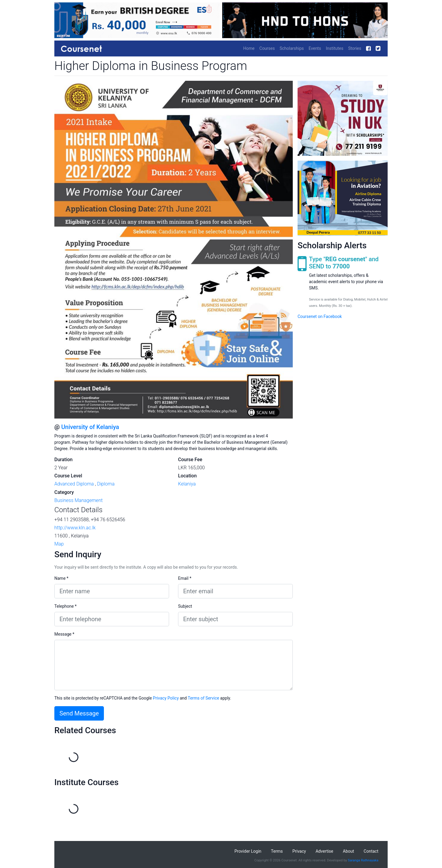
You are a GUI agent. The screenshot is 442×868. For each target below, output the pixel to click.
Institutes (335, 48)
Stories (355, 48)
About (348, 851)
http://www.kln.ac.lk (75, 528)
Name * (61, 578)
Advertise (324, 851)
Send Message (79, 713)
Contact (371, 851)
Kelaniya (187, 484)
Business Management (79, 500)
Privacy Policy (166, 698)
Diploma (106, 484)
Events (315, 48)
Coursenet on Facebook (320, 316)
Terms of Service (203, 698)
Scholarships (292, 48)
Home (249, 48)
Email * (185, 578)
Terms (277, 851)
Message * (64, 634)
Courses (267, 48)
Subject (185, 606)
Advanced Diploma (74, 484)
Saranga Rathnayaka (363, 860)
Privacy (299, 851)
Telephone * (65, 606)
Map (59, 544)
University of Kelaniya (90, 427)
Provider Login (248, 851)
